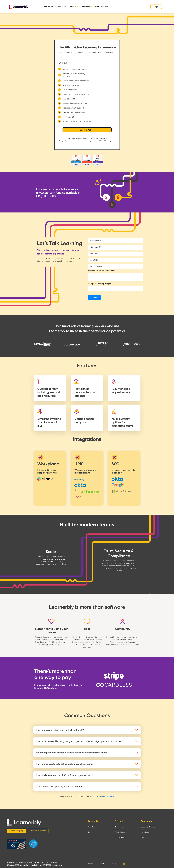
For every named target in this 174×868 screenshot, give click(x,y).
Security (102, 864)
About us (92, 827)
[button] (50, 7)
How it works (119, 827)
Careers (91, 832)
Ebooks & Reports (148, 827)
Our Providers (120, 837)
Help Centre (146, 832)
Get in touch (109, 796)
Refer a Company (16, 831)
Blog (143, 837)
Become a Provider (38, 831)
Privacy (113, 864)
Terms (90, 864)
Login (156, 7)
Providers (62, 7)
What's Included (101, 7)
